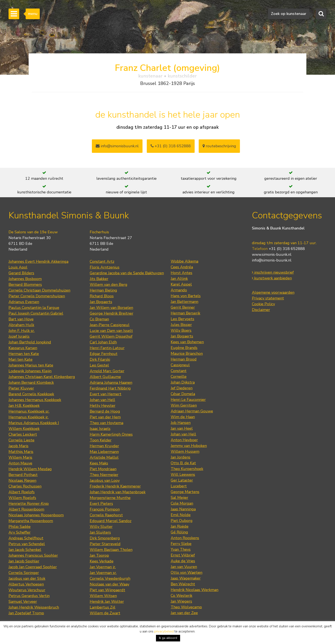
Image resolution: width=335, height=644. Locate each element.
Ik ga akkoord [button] (168, 638)
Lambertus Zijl (103, 607)
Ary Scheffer (20, 532)
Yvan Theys (181, 549)
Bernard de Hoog (105, 411)
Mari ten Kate (21, 359)
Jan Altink (179, 279)
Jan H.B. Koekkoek (24, 406)
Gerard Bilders (21, 273)
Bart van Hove (21, 319)
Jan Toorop (99, 555)
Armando (179, 290)
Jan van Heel (182, 428)
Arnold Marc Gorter (107, 371)
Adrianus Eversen (24, 302)
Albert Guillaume (105, 377)
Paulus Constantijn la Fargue (34, 308)
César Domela (183, 394)
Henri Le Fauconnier (188, 400)
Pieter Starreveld (105, 544)
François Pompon (105, 509)
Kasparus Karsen (23, 348)
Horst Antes (181, 273)
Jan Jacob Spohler (24, 561)
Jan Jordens (181, 457)
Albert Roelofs (22, 492)
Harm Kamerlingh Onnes (111, 434)
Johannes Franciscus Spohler (33, 555)
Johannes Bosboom (25, 279)
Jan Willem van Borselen (111, 308)
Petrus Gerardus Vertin (29, 596)
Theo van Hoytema (107, 423)
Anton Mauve (20, 463)
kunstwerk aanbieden (272, 278)
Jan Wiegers (181, 601)
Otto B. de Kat (183, 463)
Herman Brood (184, 359)
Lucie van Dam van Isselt (111, 331)
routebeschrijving (219, 146)
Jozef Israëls (19, 336)
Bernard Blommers (25, 285)
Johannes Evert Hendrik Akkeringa (38, 261)
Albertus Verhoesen (26, 584)
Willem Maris (20, 457)
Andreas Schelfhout (26, 538)
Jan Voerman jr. (103, 567)
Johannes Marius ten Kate (31, 365)
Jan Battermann (184, 302)
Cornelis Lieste (21, 440)
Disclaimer (261, 310)
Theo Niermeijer (104, 475)
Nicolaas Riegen (22, 480)
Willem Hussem (185, 451)
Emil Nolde (181, 515)
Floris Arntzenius (105, 267)
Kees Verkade (102, 561)
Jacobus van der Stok (27, 578)
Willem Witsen (103, 596)
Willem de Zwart (105, 613)
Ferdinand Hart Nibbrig (110, 388)
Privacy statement (268, 298)
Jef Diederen (182, 388)
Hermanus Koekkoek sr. (29, 411)
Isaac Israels (100, 429)
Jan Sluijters (100, 532)
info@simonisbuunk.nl (117, 146)
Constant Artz (102, 261)
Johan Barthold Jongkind (30, 342)
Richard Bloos (102, 296)
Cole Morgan (182, 503)
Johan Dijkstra (183, 382)
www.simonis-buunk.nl (272, 254)
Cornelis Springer (24, 573)
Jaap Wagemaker (186, 578)
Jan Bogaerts (101, 302)
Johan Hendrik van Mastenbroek (118, 492)
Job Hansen (181, 423)
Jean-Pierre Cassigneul (110, 325)
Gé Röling (179, 532)
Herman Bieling (103, 290)
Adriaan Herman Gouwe (192, 411)
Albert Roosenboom (26, 509)
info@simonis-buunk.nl (272, 260)
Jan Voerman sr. (103, 573)
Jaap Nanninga (183, 509)
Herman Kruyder (104, 446)
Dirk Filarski (100, 359)
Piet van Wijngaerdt (107, 590)
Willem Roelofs (22, 498)
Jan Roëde (180, 526)
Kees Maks (99, 463)
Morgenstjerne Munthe (110, 498)
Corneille (179, 377)
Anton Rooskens (185, 538)
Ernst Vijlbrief (183, 555)
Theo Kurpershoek (187, 469)
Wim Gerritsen (184, 405)
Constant (179, 371)
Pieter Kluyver (21, 388)
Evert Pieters (101, 504)
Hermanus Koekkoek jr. (29, 417)
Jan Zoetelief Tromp (26, 613)
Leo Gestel (99, 365)
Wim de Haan (183, 417)
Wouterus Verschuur (27, 590)
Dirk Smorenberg (105, 538)
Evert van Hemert (106, 394)
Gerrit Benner (183, 307)
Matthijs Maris (21, 452)
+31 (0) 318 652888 (171, 146)
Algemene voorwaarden (273, 292)
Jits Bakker (99, 279)
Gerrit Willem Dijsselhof (111, 336)
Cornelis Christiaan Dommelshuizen (39, 290)
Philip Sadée (20, 527)
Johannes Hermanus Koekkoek (35, 400)
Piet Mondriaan (103, 469)
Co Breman (99, 319)
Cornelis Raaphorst (106, 515)
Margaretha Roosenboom (31, 521)
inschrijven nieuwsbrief (273, 272)
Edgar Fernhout (104, 354)
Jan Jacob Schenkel (25, 550)
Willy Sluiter (101, 527)
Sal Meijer (179, 498)
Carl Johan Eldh (103, 342)
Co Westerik (181, 596)
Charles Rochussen (25, 486)
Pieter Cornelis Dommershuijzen (37, 296)
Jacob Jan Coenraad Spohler (33, 567)
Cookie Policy (263, 304)
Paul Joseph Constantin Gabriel (36, 313)
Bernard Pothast (23, 475)
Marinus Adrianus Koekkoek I (34, 423)
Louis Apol (18, 267)
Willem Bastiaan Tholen (111, 550)
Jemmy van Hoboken (189, 446)
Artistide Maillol (104, 457)
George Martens (185, 492)
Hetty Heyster (103, 406)
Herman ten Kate (24, 354)
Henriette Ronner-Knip (29, 504)
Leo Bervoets (182, 319)
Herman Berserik (185, 313)
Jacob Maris (18, 446)
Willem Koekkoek (24, 429)
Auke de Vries (183, 561)
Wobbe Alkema (184, 261)
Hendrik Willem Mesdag (30, 469)
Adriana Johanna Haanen (111, 383)
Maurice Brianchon (187, 353)
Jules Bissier (181, 325)
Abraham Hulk (21, 325)
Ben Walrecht (183, 584)
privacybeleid (164, 631)
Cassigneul (180, 365)
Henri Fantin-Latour (107, 348)
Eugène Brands (184, 348)
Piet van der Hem (105, 417)
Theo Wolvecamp (186, 607)
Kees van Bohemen (187, 342)
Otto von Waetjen (187, 572)
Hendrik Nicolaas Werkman (195, 590)
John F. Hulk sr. (22, 331)
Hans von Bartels (186, 296)
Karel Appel (181, 284)
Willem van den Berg (109, 285)
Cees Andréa (182, 267)
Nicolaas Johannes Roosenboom (36, 515)
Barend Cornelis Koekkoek (31, 394)
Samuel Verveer (23, 602)
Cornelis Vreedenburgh (110, 578)
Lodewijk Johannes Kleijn (30, 371)
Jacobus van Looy (105, 480)
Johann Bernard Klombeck (31, 383)
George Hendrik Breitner (112, 313)
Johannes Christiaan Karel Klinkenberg (42, 377)
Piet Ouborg (182, 521)
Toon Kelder (101, 440)
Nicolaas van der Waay (109, 584)
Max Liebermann (104, 452)
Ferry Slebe (181, 544)
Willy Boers (181, 330)
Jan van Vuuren (184, 567)
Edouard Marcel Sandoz (111, 521)
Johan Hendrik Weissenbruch (34, 607)
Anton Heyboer (184, 440)
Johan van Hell (102, 400)
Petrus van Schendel (27, 544)
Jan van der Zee (184, 613)
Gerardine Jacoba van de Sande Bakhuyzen (127, 273)
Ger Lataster (182, 480)
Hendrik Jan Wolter (107, 602)
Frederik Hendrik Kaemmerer (115, 486)
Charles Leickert (23, 434)
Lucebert (179, 486)
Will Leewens (183, 475)
